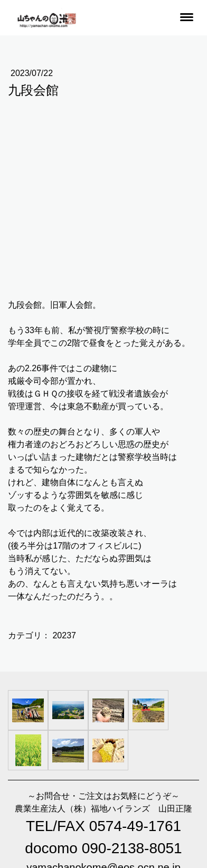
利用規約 (37, 806)
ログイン (19, 840)
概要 (12, 806)
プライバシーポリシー (40, 817)
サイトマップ (99, 817)
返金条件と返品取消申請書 (97, 806)
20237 (64, 457)
